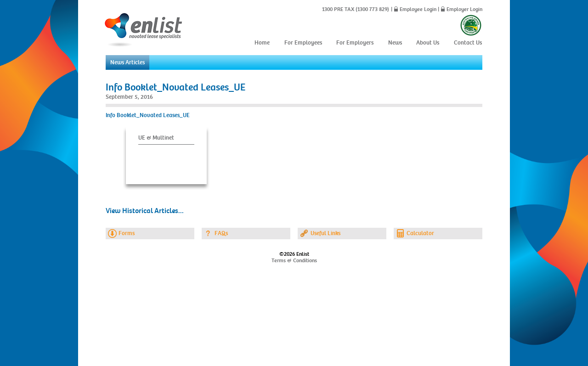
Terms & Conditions (294, 260)
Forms (127, 233)
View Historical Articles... (145, 211)
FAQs (221, 233)
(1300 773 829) (372, 9)
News (395, 43)
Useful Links (325, 233)
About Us (428, 43)
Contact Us (468, 43)
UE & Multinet (156, 138)
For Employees (303, 43)
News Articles (127, 62)
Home (262, 43)
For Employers (355, 43)
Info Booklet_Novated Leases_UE (175, 87)
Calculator (420, 233)
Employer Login (464, 9)
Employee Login (418, 9)
